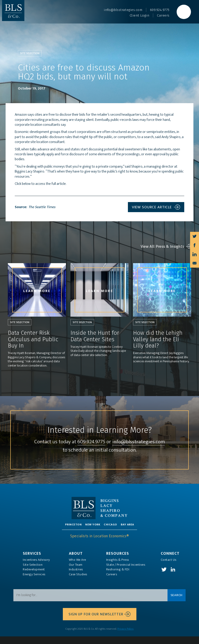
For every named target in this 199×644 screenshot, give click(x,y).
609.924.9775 (118, 442)
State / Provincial (126, 572)
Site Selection (33, 572)
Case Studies (78, 582)
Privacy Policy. (126, 636)
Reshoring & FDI (118, 577)
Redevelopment (34, 577)
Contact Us (169, 567)
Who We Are (77, 567)
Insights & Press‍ (118, 567)
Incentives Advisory (36, 567)
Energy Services (34, 582)
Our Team (76, 572)
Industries (76, 577)
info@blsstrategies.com (100, 450)
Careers (112, 582)
